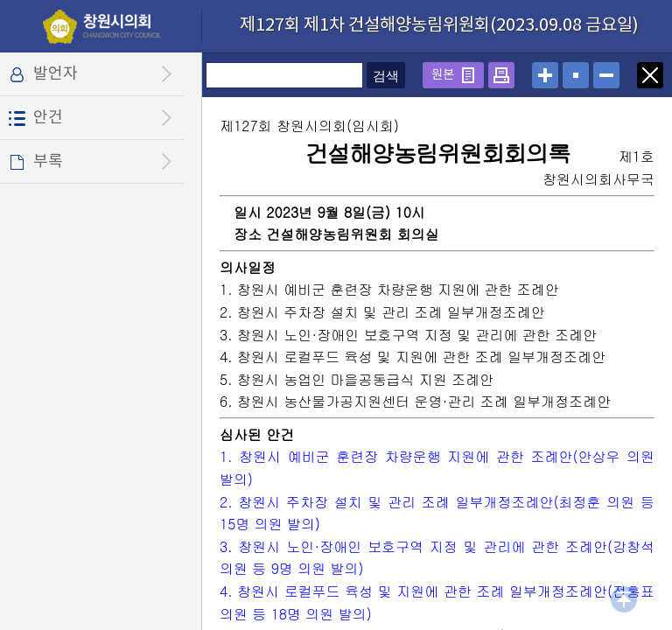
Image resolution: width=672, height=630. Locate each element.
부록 (48, 161)
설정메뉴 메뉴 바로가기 (0, 0)
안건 (48, 118)
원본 (443, 75)
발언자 (56, 74)
